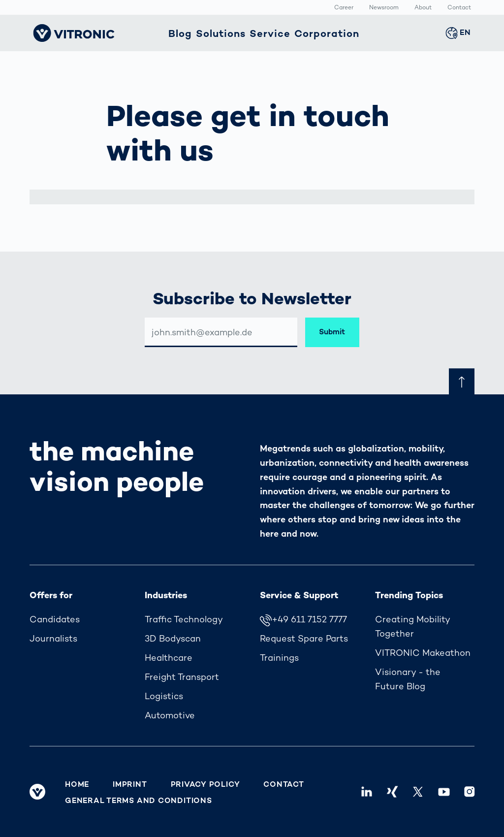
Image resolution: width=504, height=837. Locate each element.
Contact (459, 8)
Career (344, 8)
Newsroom (384, 8)
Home (77, 784)
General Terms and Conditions (139, 801)
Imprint (130, 784)
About (423, 8)
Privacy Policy (205, 784)
